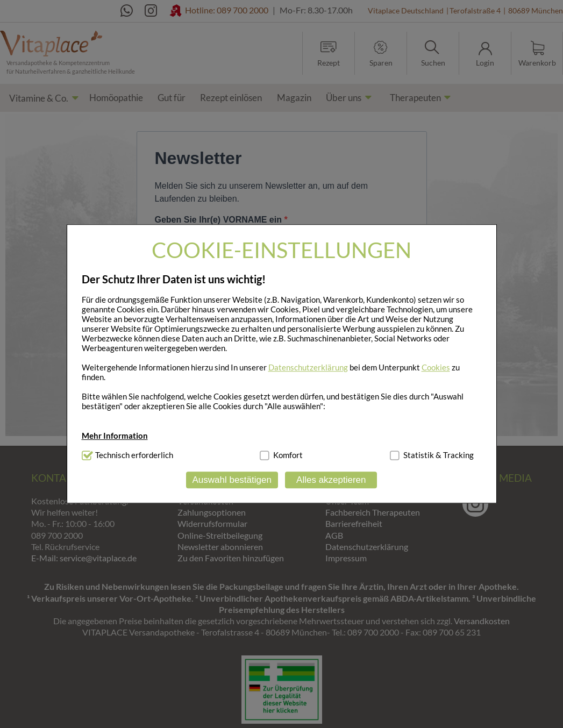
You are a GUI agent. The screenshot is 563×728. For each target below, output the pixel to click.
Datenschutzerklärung (308, 367)
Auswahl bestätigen (231, 480)
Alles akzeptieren (331, 480)
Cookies (436, 367)
